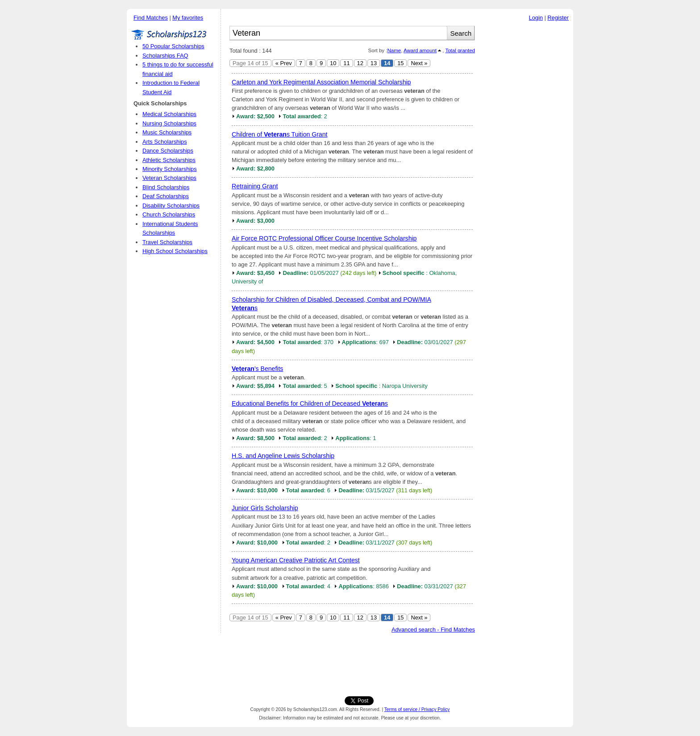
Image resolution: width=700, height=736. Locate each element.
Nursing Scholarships (169, 123)
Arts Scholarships (165, 142)
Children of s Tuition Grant (279, 134)
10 (333, 63)
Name (394, 50)
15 (400, 63)
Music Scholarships (167, 132)
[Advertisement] (526, 160)
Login (536, 18)
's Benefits (257, 369)
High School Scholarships (175, 251)
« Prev (284, 63)
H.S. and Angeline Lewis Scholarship (283, 456)
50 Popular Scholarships (173, 46)
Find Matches (151, 18)
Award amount (420, 50)
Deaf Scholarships (166, 196)
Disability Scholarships (171, 206)
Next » (419, 63)
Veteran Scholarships (169, 178)
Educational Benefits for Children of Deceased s (310, 403)
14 (387, 63)
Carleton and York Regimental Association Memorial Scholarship (321, 82)
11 (346, 63)
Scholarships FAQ (165, 56)
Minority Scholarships (170, 169)
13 (374, 63)
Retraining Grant (255, 186)
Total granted (460, 50)
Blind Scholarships (166, 187)
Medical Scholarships (169, 114)
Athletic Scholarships (169, 160)
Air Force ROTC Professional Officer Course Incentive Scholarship (324, 238)
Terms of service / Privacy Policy (417, 709)
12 (360, 63)
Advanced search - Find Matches (433, 630)
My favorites (188, 18)
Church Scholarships (169, 214)
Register (558, 18)
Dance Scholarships (168, 151)
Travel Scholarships (167, 242)
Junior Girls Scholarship (265, 508)
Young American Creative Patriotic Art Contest (296, 560)
